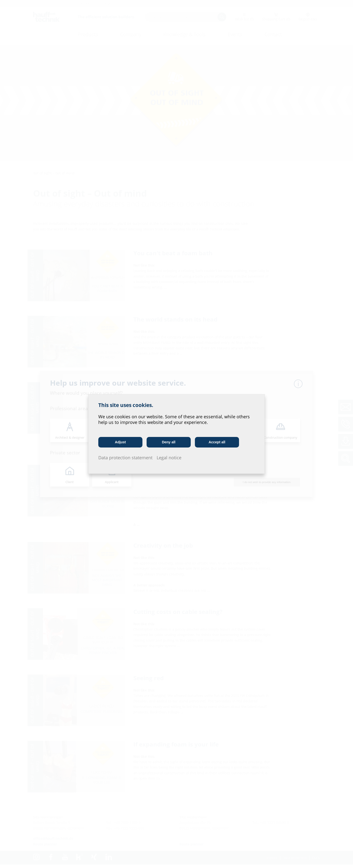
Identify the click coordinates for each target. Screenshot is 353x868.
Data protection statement (125, 458)
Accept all (217, 442)
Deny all (169, 442)
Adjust (120, 442)
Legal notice (169, 458)
